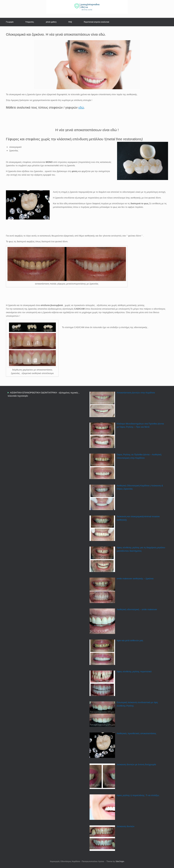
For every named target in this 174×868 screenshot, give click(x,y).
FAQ (70, 22)
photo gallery (51, 22)
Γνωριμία (10, 22)
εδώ (81, 108)
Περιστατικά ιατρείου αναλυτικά (96, 22)
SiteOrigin (120, 861)
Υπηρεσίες (30, 22)
